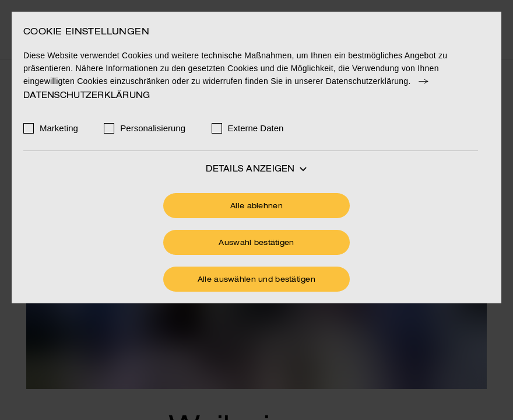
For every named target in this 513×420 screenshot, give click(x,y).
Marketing (59, 128)
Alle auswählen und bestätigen (256, 280)
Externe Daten (256, 128)
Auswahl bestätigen (256, 243)
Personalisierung (153, 128)
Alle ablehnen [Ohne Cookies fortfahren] (256, 206)
